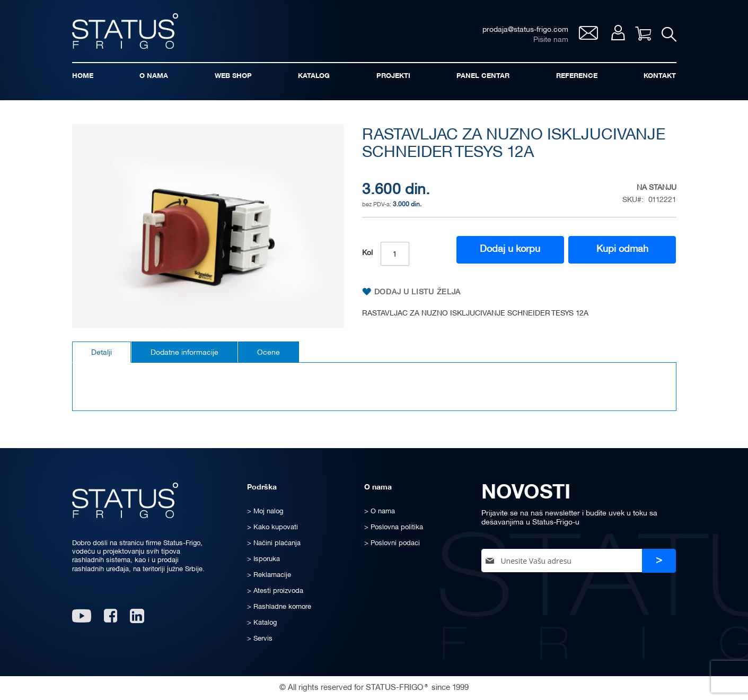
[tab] (102, 352)
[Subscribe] (659, 561)
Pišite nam (551, 40)
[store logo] (125, 31)
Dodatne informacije (184, 353)
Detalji (102, 353)
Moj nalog (618, 33)
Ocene (269, 353)
